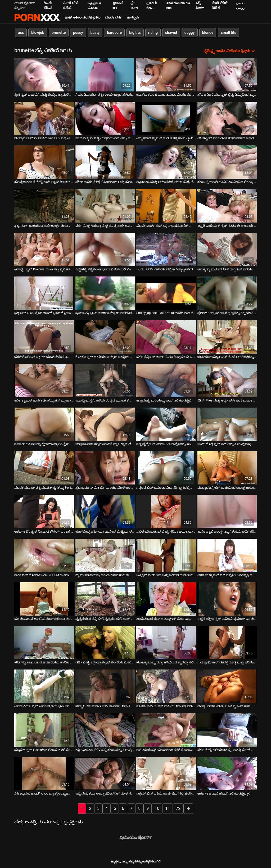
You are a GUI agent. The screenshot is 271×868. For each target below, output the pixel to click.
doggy (190, 33)
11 (168, 808)
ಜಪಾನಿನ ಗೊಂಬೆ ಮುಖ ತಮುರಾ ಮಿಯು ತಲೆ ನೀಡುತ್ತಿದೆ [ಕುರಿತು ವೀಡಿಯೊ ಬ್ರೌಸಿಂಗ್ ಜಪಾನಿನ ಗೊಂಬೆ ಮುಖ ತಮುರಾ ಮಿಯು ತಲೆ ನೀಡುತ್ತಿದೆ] (166, 94)
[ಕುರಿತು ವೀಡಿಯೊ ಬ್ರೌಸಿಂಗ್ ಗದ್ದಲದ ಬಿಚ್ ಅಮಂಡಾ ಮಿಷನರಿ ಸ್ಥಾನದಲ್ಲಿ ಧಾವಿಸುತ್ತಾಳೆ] (166, 468)
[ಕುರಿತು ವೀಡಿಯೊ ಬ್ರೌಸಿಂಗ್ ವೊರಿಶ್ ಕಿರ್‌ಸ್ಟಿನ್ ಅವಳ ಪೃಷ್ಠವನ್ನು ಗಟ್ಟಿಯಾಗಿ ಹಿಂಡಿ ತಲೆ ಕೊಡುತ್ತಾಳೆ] (227, 293)
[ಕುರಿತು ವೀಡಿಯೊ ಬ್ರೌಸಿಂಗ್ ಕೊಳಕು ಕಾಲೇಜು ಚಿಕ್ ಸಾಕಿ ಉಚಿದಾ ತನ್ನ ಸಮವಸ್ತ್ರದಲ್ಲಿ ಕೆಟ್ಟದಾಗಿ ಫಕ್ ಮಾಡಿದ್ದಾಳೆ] (166, 686)
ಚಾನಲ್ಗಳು (133, 17)
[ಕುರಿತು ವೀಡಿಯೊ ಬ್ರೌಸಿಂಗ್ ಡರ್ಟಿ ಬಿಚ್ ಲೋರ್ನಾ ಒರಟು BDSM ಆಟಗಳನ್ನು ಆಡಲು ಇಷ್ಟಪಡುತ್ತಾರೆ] (44, 555)
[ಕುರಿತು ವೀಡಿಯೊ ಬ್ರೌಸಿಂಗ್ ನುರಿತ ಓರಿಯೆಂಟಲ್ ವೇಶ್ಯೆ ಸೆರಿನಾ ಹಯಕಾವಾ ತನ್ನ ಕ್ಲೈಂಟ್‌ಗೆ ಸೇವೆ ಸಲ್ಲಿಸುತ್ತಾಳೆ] (166, 511)
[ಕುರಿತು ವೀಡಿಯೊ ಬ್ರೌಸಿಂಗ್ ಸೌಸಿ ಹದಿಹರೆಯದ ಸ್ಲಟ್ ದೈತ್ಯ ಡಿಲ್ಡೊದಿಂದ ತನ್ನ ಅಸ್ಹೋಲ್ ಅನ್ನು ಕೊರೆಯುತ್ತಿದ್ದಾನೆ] (227, 74)
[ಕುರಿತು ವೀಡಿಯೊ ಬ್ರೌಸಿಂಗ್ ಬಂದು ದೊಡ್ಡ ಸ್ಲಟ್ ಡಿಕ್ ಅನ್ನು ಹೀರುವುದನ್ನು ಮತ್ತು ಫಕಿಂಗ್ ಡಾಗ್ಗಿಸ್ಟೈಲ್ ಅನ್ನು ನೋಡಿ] (227, 424)
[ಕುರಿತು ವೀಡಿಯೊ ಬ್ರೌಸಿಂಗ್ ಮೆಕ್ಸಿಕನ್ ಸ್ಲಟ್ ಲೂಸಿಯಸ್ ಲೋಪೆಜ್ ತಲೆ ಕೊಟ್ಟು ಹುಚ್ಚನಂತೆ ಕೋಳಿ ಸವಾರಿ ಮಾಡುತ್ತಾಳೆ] (44, 730)
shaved (171, 33)
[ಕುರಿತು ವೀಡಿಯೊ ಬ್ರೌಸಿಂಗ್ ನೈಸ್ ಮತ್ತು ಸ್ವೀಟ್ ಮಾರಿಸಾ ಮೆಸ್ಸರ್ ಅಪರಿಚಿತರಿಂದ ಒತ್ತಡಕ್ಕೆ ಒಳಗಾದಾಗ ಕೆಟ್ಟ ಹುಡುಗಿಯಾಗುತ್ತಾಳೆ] (105, 293)
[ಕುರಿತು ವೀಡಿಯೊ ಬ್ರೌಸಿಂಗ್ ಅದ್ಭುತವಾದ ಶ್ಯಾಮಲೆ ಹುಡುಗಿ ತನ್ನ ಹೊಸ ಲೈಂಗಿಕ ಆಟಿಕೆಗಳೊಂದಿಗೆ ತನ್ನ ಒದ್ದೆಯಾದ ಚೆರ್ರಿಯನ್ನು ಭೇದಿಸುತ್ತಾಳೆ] (166, 118)
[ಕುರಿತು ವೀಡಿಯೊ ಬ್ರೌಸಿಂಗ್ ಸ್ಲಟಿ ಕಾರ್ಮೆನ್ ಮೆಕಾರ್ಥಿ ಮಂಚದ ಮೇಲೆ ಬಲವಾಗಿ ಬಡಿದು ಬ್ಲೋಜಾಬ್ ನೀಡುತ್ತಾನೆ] (105, 468)
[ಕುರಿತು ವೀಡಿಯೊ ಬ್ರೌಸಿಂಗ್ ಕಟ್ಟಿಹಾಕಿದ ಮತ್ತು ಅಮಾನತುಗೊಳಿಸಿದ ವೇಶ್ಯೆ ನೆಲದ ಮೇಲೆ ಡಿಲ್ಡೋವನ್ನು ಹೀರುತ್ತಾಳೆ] (166, 162)
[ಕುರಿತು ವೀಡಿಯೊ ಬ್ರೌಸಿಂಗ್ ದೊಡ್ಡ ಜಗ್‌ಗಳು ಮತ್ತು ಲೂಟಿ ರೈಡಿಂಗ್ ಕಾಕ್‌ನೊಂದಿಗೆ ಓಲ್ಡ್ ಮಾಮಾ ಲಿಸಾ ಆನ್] (227, 686)
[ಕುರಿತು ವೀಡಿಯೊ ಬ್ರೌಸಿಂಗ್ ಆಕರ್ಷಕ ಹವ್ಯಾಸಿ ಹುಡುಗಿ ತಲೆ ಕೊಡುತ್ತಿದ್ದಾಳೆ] (227, 773)
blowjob (38, 33)
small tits (228, 33)
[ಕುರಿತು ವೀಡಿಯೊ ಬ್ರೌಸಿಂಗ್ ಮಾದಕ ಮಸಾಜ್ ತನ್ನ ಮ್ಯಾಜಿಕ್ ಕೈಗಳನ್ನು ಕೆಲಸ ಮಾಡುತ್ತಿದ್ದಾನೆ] (44, 468)
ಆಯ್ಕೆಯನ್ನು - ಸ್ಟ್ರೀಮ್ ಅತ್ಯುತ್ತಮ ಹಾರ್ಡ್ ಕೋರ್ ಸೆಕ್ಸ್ (37, 17)
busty (95, 33)
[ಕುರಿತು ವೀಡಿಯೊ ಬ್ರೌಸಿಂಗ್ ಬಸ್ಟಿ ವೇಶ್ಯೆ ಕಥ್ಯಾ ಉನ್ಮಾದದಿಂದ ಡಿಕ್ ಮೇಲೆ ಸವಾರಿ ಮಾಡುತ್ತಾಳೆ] (105, 773)
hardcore (114, 33)
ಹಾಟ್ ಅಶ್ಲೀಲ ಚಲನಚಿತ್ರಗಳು (82, 17)
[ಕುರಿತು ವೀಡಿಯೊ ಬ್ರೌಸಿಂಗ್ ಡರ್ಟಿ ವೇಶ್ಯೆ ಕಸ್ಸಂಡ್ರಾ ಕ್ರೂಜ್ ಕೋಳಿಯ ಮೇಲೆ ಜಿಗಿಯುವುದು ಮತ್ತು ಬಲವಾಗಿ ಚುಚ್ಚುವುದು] (105, 642)
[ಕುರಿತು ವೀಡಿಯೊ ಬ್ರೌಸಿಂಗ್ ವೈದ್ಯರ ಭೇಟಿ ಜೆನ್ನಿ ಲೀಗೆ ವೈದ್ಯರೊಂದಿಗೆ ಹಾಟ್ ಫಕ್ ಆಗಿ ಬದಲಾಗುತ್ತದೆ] (105, 598)
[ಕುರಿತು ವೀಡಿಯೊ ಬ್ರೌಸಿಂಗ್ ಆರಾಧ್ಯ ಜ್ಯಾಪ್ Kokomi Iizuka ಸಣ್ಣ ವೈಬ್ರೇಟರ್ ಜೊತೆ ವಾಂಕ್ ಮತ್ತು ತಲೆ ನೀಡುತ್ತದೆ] (44, 249)
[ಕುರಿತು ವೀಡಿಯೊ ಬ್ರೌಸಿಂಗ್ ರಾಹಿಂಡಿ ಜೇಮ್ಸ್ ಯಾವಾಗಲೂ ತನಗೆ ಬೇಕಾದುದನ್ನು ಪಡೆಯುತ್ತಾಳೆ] (166, 730)
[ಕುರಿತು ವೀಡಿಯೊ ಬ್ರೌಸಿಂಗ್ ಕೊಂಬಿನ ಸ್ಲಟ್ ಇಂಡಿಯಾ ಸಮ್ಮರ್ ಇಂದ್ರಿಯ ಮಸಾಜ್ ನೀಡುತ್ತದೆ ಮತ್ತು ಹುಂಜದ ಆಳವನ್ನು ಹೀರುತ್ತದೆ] (105, 336)
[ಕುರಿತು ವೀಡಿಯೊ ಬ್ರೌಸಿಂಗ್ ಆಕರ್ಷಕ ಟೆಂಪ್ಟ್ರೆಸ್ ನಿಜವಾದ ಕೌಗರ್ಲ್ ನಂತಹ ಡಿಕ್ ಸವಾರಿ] (44, 511)
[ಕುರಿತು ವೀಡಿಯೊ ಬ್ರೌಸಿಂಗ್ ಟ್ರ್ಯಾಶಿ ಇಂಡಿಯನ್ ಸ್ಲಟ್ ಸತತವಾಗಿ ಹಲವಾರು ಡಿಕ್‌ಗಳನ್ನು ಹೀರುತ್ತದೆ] (227, 205)
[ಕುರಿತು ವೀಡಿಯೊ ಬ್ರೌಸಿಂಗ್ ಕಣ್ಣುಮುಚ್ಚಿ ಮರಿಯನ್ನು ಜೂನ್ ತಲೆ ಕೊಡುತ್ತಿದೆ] (166, 380)
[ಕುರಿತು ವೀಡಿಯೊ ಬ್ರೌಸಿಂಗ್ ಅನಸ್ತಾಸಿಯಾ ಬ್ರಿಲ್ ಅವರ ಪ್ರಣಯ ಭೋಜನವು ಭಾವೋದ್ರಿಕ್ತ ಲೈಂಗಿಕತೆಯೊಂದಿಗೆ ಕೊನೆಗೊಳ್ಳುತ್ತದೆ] (44, 686)
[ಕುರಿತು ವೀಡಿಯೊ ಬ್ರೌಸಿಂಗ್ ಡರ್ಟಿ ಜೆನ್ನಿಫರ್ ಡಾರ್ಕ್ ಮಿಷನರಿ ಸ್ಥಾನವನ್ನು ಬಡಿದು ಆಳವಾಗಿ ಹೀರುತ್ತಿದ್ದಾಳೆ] (166, 336)
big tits (135, 33)
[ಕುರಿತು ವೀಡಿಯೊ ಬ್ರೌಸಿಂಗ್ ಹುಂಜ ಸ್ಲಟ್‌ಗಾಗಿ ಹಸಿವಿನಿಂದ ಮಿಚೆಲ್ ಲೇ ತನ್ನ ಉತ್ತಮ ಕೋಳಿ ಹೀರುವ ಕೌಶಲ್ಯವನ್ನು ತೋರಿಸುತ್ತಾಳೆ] (227, 162)
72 (178, 808)
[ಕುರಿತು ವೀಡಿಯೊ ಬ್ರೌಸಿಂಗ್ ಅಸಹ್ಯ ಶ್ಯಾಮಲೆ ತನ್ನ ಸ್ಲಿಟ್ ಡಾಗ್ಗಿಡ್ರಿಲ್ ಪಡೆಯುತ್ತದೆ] (227, 249)
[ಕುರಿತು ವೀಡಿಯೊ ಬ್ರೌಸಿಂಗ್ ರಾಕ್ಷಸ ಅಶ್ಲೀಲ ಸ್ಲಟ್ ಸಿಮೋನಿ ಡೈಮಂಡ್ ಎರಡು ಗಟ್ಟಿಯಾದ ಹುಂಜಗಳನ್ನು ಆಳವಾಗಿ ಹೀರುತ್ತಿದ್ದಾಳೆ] (227, 598)
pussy (78, 33)
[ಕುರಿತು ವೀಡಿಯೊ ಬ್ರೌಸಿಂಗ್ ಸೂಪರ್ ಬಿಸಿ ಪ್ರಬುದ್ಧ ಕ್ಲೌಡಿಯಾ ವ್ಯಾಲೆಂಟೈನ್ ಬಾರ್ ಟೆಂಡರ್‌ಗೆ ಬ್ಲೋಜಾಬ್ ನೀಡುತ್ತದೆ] (44, 424)
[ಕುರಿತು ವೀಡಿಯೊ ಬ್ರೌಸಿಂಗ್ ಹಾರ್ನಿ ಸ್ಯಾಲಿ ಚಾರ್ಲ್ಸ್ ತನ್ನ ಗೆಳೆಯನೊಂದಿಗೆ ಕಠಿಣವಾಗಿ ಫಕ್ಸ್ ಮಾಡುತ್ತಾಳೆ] (227, 511)
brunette (59, 33)
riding (153, 33)
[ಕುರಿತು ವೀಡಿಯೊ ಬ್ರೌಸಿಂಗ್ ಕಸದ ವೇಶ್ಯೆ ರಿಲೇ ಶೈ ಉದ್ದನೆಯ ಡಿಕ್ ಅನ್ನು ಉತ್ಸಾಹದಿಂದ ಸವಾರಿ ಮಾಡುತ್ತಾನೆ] (105, 118)
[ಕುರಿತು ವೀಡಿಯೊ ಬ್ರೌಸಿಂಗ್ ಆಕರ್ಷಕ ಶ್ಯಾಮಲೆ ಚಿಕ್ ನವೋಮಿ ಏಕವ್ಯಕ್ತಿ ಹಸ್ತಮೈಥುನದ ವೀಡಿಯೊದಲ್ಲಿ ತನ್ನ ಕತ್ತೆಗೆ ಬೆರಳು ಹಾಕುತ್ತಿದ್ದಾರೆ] (227, 555)
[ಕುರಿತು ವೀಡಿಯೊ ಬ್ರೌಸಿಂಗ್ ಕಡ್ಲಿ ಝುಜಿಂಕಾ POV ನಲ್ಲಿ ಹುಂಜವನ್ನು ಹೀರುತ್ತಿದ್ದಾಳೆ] (105, 730)
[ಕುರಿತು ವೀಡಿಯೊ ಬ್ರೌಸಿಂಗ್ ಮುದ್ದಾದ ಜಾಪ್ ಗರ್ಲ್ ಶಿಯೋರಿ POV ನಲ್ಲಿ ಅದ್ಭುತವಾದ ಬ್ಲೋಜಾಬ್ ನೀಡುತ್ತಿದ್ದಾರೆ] (44, 118)
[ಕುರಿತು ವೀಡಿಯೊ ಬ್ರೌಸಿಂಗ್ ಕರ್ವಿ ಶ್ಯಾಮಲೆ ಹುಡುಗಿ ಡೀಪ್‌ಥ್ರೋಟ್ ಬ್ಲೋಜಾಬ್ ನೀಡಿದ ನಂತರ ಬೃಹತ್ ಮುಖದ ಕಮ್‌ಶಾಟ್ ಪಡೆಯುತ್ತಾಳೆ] (44, 380)
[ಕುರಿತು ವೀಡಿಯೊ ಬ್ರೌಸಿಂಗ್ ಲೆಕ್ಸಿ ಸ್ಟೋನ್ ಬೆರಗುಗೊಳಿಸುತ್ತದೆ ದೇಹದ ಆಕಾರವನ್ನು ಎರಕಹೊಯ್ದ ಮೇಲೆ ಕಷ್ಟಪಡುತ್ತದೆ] (227, 118)
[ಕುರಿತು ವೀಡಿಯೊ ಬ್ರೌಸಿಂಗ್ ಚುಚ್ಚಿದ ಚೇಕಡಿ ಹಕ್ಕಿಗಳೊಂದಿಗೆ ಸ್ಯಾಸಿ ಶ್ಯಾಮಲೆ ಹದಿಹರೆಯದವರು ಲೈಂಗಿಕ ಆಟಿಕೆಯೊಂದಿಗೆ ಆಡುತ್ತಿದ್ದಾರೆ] (105, 424)
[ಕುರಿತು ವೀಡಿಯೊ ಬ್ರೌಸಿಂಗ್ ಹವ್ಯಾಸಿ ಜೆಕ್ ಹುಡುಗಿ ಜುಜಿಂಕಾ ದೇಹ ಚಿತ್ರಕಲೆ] (105, 686)
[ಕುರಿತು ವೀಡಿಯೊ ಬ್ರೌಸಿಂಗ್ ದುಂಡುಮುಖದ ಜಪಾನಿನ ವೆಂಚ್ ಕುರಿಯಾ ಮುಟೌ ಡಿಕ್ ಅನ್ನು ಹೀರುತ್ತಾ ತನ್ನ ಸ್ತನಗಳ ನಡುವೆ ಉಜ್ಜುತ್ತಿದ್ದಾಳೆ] (44, 598)
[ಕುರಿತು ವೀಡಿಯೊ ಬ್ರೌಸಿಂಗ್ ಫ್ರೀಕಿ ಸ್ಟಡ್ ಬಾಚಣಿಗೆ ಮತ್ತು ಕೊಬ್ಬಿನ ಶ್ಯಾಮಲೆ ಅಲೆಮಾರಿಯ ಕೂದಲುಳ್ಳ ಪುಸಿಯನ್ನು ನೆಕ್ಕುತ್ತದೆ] (44, 74)
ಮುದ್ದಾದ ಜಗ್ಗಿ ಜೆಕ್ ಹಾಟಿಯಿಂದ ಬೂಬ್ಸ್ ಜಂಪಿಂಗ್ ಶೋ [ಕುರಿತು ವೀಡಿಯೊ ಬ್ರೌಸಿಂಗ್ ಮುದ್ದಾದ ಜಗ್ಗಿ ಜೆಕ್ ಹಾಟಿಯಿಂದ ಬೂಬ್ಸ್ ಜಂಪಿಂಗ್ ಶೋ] (227, 487)
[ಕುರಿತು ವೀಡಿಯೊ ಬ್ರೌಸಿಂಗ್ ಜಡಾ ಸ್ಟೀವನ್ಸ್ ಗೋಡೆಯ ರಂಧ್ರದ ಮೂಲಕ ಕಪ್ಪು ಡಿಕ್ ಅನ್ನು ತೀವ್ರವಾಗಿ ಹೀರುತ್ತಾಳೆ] (105, 380)
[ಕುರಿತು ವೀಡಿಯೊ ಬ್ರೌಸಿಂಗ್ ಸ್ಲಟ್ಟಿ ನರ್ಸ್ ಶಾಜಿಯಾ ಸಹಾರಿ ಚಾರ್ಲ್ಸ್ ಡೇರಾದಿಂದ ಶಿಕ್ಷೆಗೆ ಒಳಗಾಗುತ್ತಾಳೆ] (44, 205)
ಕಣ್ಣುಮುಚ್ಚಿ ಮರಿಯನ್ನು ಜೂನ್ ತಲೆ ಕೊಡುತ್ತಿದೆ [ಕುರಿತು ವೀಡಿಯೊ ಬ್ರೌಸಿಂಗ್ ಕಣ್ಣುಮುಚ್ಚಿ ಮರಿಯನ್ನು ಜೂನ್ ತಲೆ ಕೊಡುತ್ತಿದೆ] (164, 400)
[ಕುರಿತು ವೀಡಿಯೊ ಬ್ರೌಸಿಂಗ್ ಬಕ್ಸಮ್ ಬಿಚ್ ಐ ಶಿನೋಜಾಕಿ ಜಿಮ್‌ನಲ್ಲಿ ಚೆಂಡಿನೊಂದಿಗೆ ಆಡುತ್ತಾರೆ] (166, 773)
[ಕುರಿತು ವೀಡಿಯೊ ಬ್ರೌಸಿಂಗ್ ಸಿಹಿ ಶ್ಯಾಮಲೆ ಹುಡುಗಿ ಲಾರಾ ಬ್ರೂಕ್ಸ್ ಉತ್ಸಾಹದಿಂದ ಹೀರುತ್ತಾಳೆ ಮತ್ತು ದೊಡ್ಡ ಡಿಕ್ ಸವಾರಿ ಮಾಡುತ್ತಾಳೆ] (44, 773)
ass (21, 33)
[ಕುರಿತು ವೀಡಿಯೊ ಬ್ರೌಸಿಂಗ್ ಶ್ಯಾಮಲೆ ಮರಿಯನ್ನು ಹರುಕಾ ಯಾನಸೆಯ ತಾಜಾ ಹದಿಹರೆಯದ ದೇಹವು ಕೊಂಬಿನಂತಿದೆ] (105, 555)
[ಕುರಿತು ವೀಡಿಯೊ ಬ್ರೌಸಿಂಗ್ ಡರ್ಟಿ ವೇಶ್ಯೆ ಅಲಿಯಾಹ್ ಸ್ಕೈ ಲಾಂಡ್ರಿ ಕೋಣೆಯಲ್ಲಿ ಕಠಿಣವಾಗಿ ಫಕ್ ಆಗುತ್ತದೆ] (227, 730)
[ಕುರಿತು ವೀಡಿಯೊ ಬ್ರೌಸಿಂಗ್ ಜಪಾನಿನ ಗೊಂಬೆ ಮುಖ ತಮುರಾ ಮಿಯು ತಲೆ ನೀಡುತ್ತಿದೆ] (166, 74)
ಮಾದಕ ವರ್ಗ (113, 17)
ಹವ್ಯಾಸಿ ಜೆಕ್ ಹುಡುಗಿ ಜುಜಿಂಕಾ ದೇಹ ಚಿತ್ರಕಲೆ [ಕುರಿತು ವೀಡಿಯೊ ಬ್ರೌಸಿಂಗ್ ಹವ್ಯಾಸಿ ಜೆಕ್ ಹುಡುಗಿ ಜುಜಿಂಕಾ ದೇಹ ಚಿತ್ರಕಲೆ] (103, 706)
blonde (208, 33)
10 (157, 808)
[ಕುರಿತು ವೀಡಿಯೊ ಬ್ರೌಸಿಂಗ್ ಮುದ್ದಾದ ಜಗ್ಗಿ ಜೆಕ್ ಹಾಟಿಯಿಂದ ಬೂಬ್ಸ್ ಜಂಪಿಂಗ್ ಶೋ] (227, 468)
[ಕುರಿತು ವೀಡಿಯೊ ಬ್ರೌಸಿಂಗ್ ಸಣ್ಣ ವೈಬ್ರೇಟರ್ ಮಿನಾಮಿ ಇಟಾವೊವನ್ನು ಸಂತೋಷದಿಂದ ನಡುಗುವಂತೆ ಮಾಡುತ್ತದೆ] (166, 424)
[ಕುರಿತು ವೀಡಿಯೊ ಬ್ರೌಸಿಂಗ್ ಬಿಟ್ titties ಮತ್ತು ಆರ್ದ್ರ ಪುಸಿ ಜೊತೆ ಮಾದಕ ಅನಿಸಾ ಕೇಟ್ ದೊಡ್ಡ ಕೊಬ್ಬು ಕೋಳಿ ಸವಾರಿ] (227, 380)
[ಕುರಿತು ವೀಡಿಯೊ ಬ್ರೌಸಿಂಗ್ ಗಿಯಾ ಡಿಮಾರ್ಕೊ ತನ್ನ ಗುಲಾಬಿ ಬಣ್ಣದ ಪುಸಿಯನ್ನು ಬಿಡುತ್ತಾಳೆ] (105, 74)
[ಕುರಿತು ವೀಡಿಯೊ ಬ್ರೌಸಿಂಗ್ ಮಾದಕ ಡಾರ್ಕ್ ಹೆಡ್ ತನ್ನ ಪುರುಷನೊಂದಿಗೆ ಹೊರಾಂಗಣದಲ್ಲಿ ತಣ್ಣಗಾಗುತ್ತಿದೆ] (166, 205)
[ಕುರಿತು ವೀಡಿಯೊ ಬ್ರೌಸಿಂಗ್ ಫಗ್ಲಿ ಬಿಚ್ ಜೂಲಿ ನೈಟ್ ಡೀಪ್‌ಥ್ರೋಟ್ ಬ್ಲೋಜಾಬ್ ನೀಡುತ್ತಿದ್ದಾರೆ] (44, 293)
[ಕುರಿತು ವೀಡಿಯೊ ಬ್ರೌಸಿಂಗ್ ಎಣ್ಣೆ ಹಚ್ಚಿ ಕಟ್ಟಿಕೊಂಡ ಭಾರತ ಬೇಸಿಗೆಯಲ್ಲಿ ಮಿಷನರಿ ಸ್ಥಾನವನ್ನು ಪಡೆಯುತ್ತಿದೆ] (105, 249)
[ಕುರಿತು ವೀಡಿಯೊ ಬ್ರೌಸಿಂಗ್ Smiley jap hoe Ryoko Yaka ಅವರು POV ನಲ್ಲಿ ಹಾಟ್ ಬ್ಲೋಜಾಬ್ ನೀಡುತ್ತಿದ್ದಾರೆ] (166, 293)
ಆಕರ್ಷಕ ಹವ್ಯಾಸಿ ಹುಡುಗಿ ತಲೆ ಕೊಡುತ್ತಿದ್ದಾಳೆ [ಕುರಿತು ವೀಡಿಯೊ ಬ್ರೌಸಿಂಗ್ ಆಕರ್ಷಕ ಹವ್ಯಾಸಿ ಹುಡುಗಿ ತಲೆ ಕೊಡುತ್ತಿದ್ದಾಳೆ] (224, 793)
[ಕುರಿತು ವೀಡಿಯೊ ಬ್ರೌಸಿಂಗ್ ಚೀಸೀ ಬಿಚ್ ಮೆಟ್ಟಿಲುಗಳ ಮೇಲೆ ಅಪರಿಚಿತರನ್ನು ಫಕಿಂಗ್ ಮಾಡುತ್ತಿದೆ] (227, 336)
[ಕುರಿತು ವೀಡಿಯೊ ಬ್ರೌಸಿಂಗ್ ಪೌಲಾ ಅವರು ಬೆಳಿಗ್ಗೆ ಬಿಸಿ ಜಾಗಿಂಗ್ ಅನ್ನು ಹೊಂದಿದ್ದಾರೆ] (105, 162)
